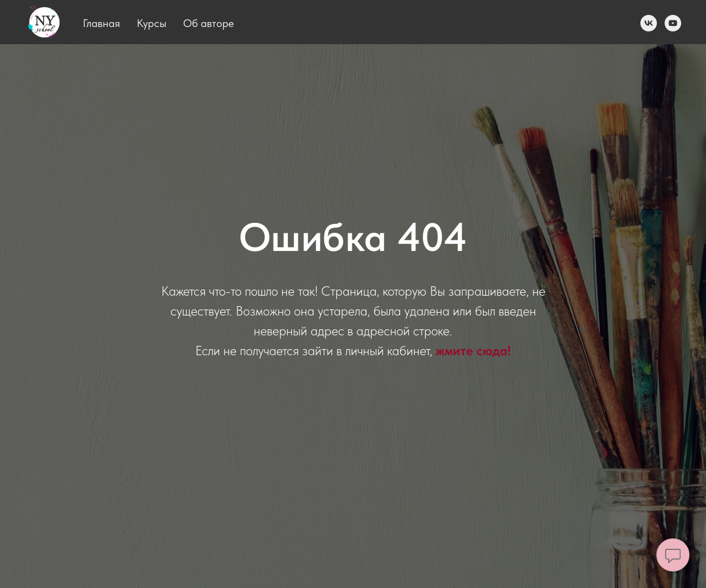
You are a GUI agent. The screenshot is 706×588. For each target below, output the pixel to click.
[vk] (649, 23)
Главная (101, 23)
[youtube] (673, 23)
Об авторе (208, 23)
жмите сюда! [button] (473, 351)
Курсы (152, 23)
